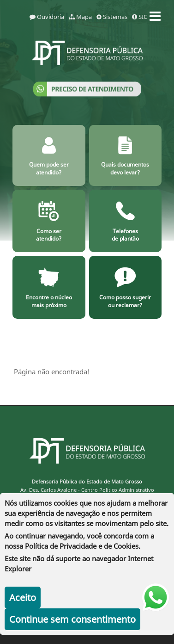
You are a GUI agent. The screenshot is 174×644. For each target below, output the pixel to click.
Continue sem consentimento (72, 619)
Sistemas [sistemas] (112, 17)
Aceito (23, 598)
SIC (140, 17)
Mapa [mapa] (80, 17)
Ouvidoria (47, 17)
